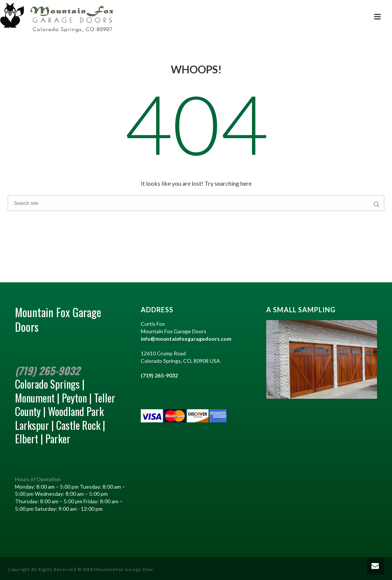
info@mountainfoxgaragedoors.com (186, 339)
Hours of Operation (38, 479)
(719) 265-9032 (47, 371)
